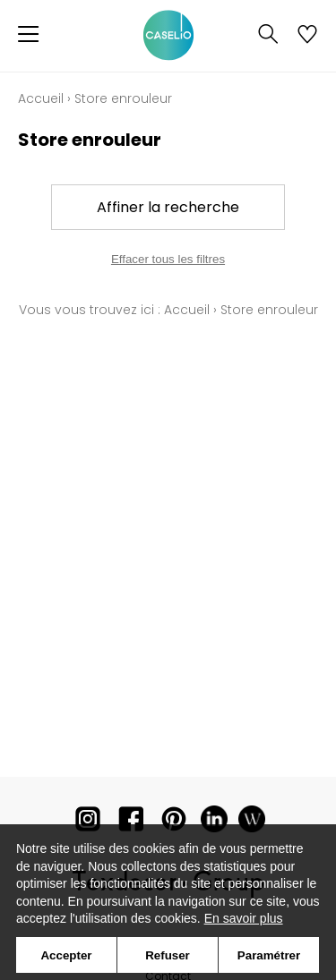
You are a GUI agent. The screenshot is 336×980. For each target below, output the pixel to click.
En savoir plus (244, 918)
